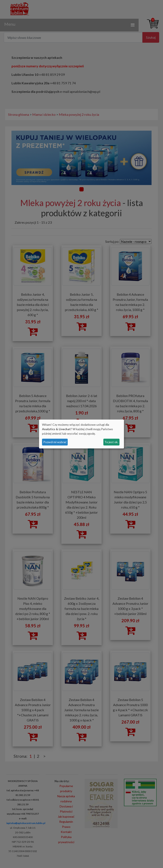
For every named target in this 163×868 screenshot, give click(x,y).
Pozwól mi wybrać (55, 442)
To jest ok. (111, 442)
